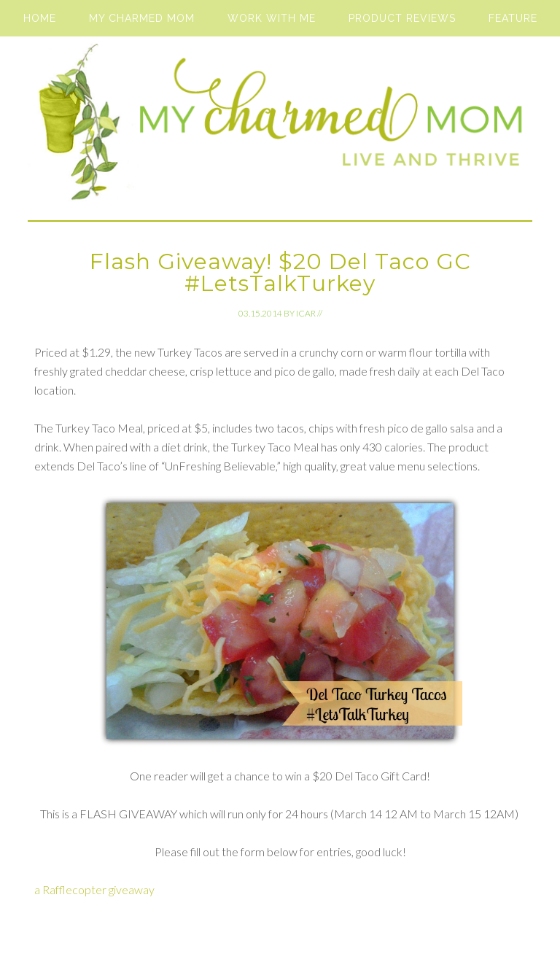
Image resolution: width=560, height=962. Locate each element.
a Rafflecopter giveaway (94, 889)
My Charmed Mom (280, 128)
